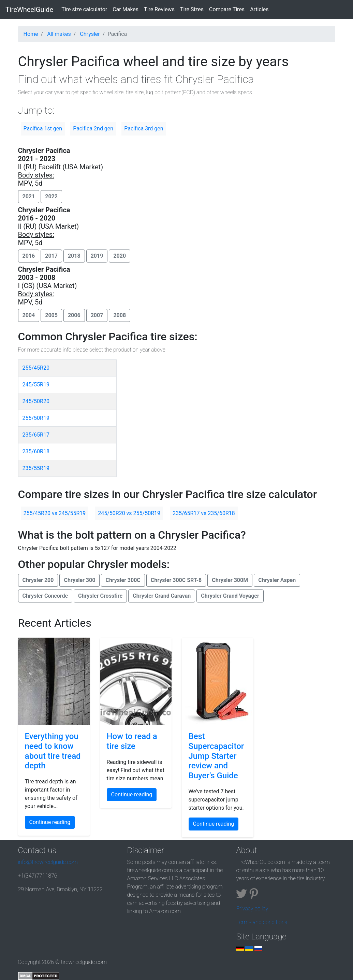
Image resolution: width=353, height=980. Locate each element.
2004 (29, 315)
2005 (51, 315)
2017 (51, 256)
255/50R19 (36, 418)
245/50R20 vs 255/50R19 (129, 513)
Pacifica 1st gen (43, 129)
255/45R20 (36, 368)
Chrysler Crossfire (100, 596)
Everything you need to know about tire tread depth (53, 751)
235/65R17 (36, 435)
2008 (120, 315)
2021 (29, 196)
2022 (51, 196)
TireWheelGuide (29, 10)
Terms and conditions (262, 922)
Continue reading (50, 822)
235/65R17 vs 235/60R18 (204, 513)
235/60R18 (36, 451)
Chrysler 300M (230, 580)
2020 (120, 256)
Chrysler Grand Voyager (230, 596)
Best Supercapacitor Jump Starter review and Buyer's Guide (216, 756)
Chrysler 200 (38, 580)
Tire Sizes (192, 9)
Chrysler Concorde (45, 596)
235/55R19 (36, 468)
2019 (97, 256)
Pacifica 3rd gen (144, 129)
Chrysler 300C (123, 580)
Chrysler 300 (79, 580)
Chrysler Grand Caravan (162, 596)
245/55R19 (36, 385)
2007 (97, 315)
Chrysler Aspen (277, 580)
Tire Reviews (159, 9)
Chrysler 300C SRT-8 (176, 580)
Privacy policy (252, 908)
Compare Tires (227, 9)
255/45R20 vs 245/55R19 (55, 513)
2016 (29, 256)
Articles (259, 9)
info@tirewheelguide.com (48, 862)
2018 (74, 256)
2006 (74, 315)
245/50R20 (36, 401)
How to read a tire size (132, 741)
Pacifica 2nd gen (93, 129)
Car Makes (126, 9)
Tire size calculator (86, 9)
